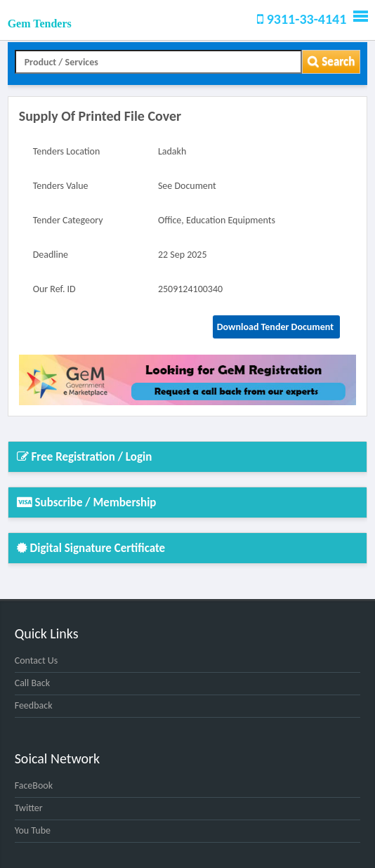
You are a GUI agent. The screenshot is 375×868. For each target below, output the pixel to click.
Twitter (29, 808)
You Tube (33, 830)
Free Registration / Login (85, 457)
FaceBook (34, 785)
